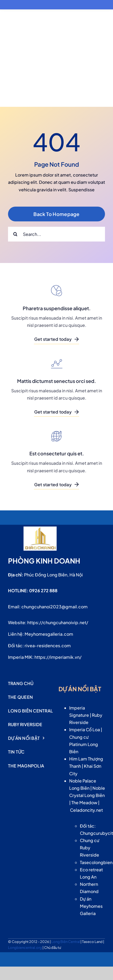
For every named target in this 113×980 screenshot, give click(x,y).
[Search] (15, 234)
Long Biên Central (66, 942)
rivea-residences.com (48, 646)
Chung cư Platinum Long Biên (84, 744)
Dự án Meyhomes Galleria (91, 906)
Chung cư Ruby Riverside (90, 848)
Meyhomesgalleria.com (49, 634)
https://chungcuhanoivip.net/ (58, 622)
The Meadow (84, 802)
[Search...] (56, 234)
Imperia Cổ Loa (85, 729)
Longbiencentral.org (25, 948)
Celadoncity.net (86, 810)
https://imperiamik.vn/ (58, 657)
